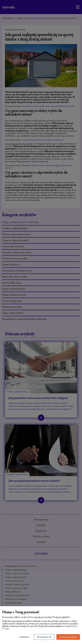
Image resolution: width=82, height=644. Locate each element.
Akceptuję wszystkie (68, 637)
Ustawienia (24, 637)
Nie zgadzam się (44, 637)
